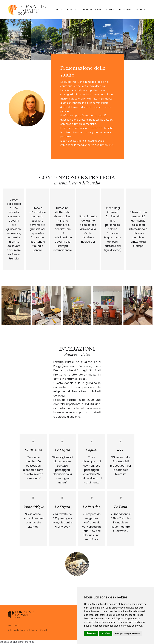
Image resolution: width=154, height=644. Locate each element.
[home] (27, 10)
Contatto (125, 10)
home (60, 10)
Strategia (73, 10)
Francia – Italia (92, 10)
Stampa (110, 10)
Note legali (13, 625)
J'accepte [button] (91, 633)
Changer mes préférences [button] (128, 633)
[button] (140, 10)
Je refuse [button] (105, 633)
